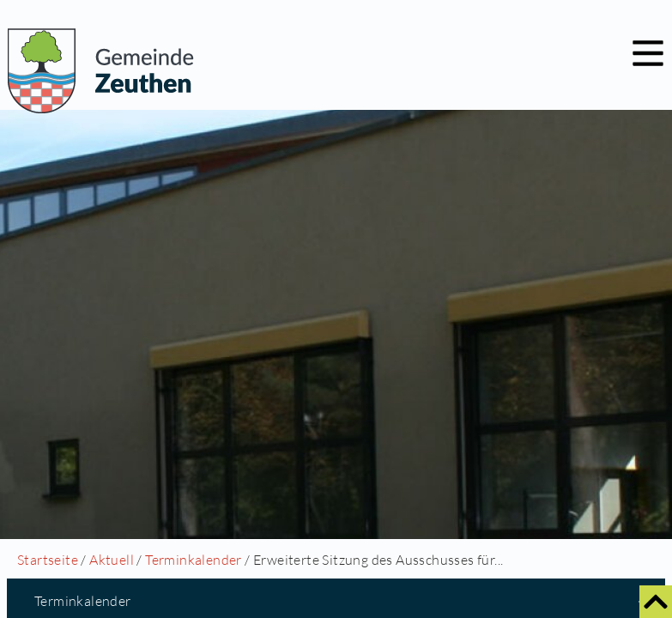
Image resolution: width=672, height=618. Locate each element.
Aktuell (112, 560)
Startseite (48, 560)
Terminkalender (194, 560)
